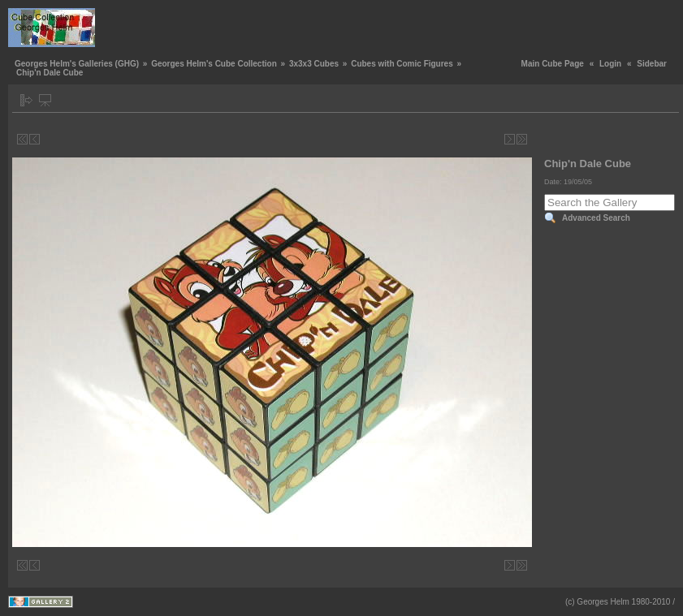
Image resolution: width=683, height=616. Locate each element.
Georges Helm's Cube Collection (214, 64)
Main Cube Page (553, 64)
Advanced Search (596, 218)
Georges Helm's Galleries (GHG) (77, 64)
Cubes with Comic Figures (402, 64)
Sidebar (652, 64)
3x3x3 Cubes (314, 64)
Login (610, 64)
